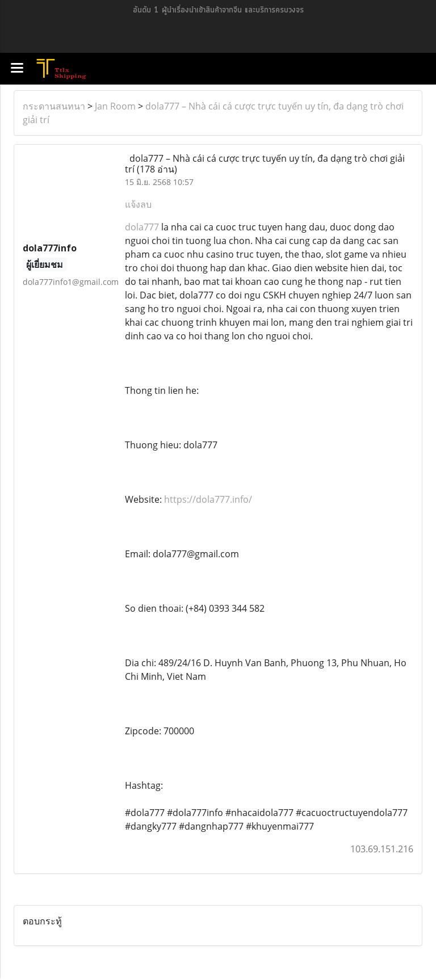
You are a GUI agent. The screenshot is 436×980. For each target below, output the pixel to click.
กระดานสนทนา (54, 106)
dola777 (143, 227)
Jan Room (115, 106)
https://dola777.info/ (208, 499)
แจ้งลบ (138, 204)
